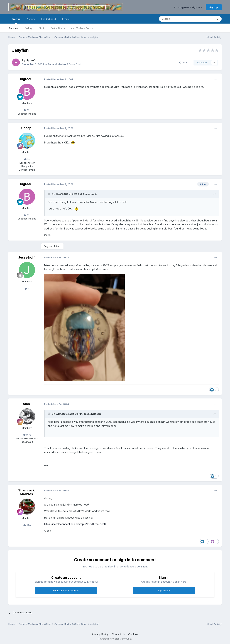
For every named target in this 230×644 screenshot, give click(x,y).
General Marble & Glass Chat (64, 64)
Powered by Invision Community (115, 639)
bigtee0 (31, 60)
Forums (14, 28)
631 (27, 110)
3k (27, 159)
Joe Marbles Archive (83, 28)
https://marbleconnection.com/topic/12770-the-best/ (75, 524)
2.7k (27, 435)
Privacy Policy (100, 634)
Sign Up (214, 7)
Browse (16, 21)
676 (27, 525)
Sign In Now (164, 590)
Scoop (26, 128)
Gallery (28, 28)
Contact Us (118, 634)
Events (66, 19)
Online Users (58, 28)
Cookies (133, 634)
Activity (31, 19)
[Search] (177, 19)
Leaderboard (49, 19)
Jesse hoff (26, 257)
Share (184, 62)
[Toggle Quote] (49, 194)
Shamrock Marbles (26, 492)
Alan (26, 404)
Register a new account (66, 590)
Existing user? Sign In (188, 7)
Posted (59, 79)
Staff (41, 28)
